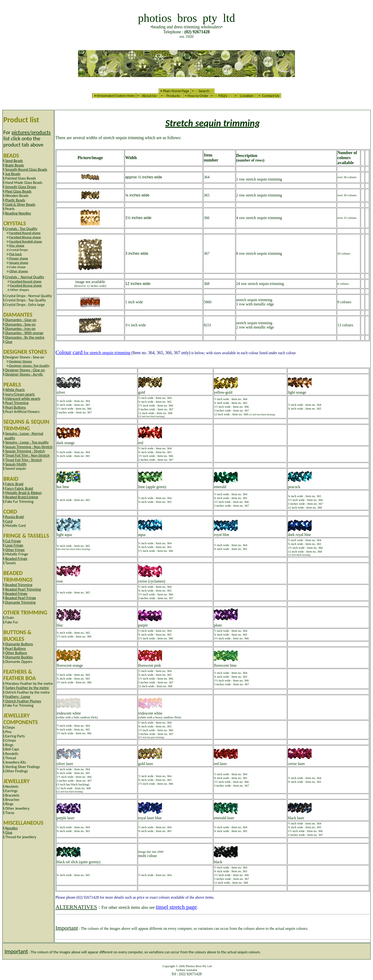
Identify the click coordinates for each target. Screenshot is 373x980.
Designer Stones (21, 361)
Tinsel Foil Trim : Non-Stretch (27, 455)
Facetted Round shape (25, 233)
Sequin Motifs (16, 464)
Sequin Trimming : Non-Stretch (29, 447)
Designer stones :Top (29, 366)
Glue (9, 342)
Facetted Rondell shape (26, 241)
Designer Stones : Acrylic (24, 374)
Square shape (19, 263)
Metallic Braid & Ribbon (24, 493)
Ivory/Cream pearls (20, 394)
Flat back (16, 254)
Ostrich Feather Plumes (23, 701)
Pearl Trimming (17, 403)
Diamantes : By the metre (25, 337)
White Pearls (15, 390)
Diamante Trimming (20, 602)
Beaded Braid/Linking (22, 497)
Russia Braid (15, 517)
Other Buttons (16, 653)
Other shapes (19, 271)
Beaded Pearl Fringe (21, 598)
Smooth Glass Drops (21, 187)
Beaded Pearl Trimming (23, 589)
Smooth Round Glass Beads (26, 169)
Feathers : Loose (18, 697)
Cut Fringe (13, 541)
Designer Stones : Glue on (25, 370)
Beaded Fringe (16, 559)
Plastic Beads (15, 200)
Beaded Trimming (19, 585)
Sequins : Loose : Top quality (27, 442)
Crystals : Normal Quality (25, 277)
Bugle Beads (15, 165)
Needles (12, 828)
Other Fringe (15, 550)
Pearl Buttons (16, 407)
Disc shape (17, 245)
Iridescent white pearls (23, 399)
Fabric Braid (14, 484)
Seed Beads (14, 161)
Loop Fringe (14, 545)
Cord (9, 521)
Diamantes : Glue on (21, 320)
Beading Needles (18, 213)
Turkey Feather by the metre (27, 688)
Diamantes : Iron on (20, 329)
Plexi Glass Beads (18, 191)
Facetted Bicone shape (25, 237)
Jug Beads (13, 174)
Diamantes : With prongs (24, 333)
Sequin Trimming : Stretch (25, 451)
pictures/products (31, 132)
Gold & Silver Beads (20, 204)
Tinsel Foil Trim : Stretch (24, 460)
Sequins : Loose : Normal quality (24, 436)
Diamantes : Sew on (20, 324)
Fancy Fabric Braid (19, 488)
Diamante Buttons (19, 644)
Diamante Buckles (19, 657)
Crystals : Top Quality (21, 229)
